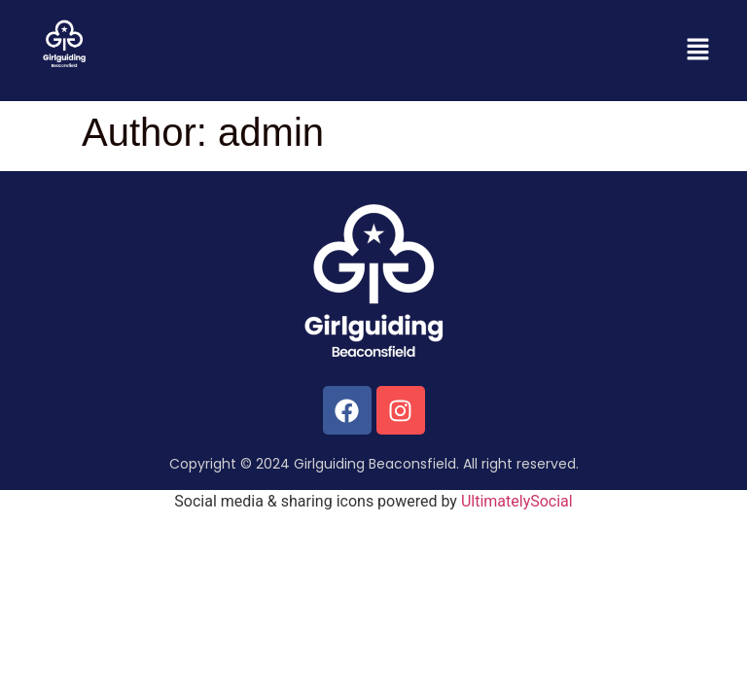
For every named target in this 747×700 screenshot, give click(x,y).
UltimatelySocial (517, 501)
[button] (698, 51)
